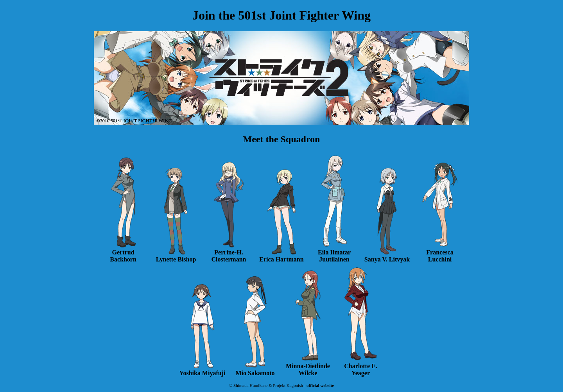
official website (320, 385)
